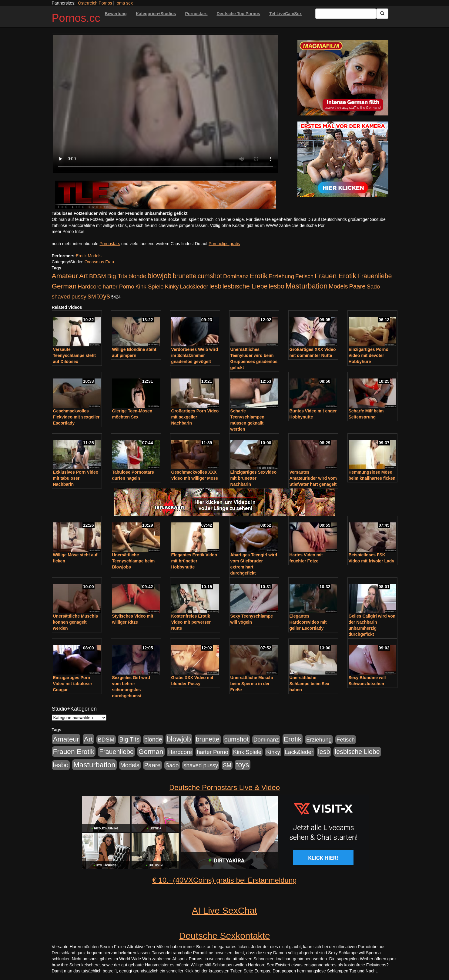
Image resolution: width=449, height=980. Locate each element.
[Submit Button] (382, 14)
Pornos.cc (76, 18)
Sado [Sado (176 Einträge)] (374, 287)
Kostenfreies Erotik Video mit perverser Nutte (191, 622)
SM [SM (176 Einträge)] (92, 297)
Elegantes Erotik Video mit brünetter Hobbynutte (194, 561)
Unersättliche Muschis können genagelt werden (76, 622)
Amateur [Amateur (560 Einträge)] (65, 276)
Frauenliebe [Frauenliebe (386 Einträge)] (375, 276)
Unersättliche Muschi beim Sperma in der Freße (252, 684)
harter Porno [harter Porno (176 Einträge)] (119, 287)
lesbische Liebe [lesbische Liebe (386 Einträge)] (245, 286)
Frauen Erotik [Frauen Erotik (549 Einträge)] (335, 276)
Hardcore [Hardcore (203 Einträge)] (90, 287)
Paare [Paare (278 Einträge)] (357, 286)
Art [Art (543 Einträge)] (84, 276)
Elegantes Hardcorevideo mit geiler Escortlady (308, 622)
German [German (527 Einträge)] (64, 286)
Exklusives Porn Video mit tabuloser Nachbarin (76, 478)
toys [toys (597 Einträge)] (103, 296)
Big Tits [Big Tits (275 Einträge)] (117, 276)
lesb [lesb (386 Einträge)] (216, 286)
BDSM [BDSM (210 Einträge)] (98, 276)
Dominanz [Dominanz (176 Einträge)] (236, 276)
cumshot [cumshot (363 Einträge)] (210, 276)
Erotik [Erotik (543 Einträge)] (259, 276)
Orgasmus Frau (99, 262)
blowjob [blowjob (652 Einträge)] (159, 276)
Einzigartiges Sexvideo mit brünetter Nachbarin (254, 478)
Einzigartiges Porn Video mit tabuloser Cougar (73, 684)
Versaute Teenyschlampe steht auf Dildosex (74, 355)
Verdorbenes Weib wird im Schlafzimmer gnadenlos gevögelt (195, 355)
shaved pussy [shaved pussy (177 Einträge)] (69, 297)
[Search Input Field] (346, 14)
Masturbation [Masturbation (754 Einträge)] (307, 286)
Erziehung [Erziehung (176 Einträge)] (281, 276)
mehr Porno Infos (68, 232)
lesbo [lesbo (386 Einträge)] (276, 286)
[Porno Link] (166, 195)
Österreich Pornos (95, 3)
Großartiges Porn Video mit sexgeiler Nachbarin (195, 417)
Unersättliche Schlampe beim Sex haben (310, 684)
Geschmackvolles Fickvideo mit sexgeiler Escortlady (76, 417)
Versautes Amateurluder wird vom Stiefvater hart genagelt (313, 478)
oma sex (125, 3)
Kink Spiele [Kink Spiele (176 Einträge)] (149, 287)
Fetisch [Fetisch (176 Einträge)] (304, 276)
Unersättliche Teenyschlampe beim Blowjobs (134, 561)
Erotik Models (89, 256)
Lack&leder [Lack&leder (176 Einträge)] (194, 287)
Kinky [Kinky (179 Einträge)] (172, 287)
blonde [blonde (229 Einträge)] (137, 276)
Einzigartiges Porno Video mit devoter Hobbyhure (369, 355)
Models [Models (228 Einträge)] (338, 286)
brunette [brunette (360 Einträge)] (185, 276)
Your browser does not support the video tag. (166, 104)
